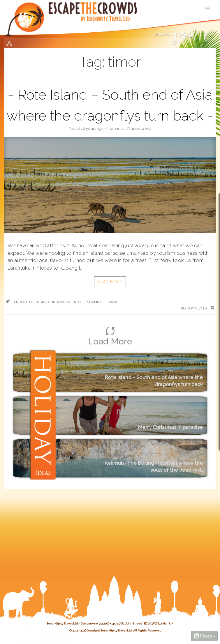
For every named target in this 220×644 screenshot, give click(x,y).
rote (79, 302)
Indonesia (117, 129)
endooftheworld (31, 302)
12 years (89, 129)
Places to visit (139, 129)
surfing (95, 302)
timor (111, 302)
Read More (110, 282)
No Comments (197, 308)
